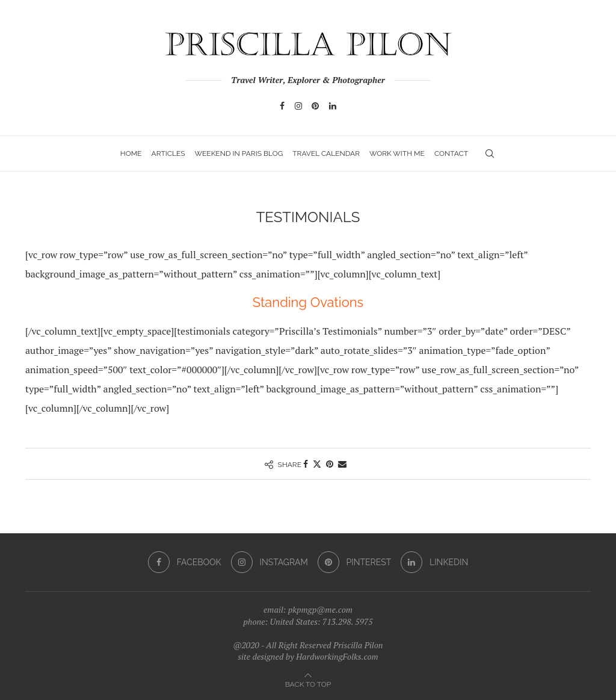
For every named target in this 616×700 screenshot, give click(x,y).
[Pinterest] (315, 106)
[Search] (490, 153)
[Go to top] (308, 683)
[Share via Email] (342, 464)
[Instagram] (298, 106)
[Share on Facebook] (306, 464)
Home (131, 153)
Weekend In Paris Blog (239, 153)
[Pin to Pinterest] (330, 464)
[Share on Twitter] (317, 464)
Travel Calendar (326, 153)
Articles (168, 153)
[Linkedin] (333, 106)
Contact (451, 153)
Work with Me (397, 153)
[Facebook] (282, 106)
